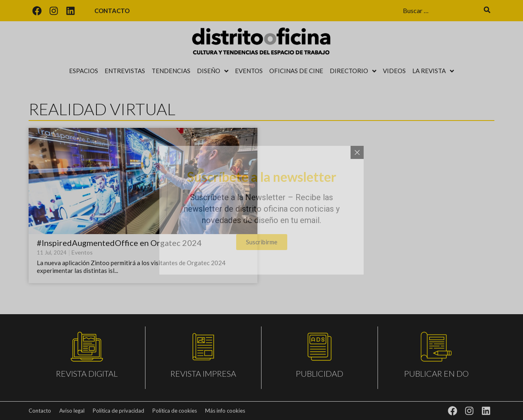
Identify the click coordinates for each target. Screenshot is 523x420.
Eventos (82, 252)
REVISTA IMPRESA (203, 373)
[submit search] (487, 11)
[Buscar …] (439, 11)
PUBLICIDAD (320, 373)
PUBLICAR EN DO (436, 373)
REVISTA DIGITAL (87, 373)
